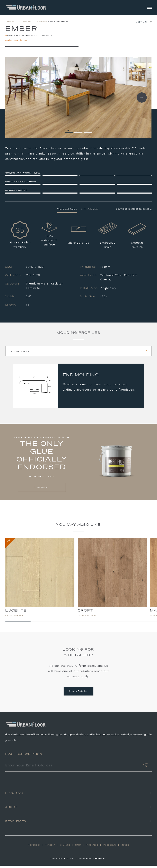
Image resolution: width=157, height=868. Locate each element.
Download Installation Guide (134, 211)
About (11, 809)
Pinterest (92, 847)
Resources (16, 823)
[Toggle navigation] (150, 7)
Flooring (14, 795)
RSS (78, 847)
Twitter (50, 847)
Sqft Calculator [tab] (91, 211)
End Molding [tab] (20, 353)
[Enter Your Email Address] (72, 768)
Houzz (125, 847)
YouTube (65, 847)
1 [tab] (70, 132)
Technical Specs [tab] (67, 211)
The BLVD (12, 24)
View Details (42, 490)
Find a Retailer (78, 693)
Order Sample (16, 43)
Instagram (110, 847)
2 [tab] (79, 132)
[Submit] (145, 768)
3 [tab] (89, 132)
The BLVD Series (34, 24)
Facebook (34, 847)
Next (142, 100)
